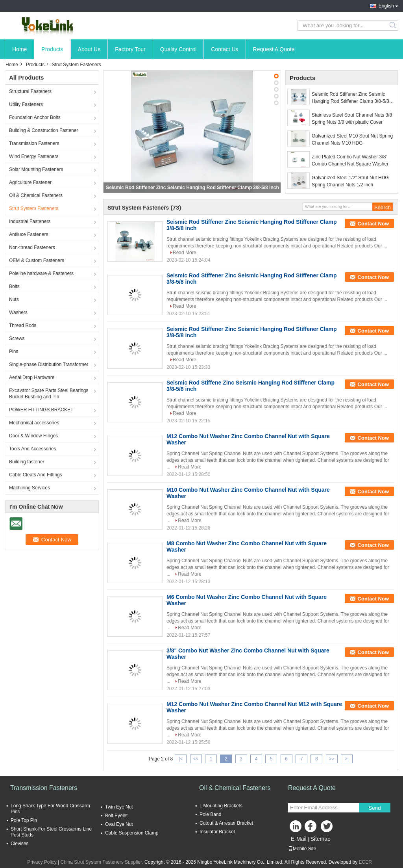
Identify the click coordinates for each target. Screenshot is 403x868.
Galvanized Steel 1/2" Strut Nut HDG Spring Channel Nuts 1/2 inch (350, 181)
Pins (14, 351)
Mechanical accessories (34, 423)
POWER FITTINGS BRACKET (41, 410)
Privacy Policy (42, 862)
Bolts (14, 286)
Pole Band (210, 814)
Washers (18, 312)
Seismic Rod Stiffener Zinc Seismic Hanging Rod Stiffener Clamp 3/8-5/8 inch (192, 188)
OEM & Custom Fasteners (37, 260)
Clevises (19, 844)
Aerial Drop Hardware (32, 377)
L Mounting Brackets (221, 806)
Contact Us (225, 49)
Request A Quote (274, 49)
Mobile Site (302, 849)
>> (332, 759)
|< (181, 759)
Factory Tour (130, 49)
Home (19, 49)
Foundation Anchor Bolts (35, 117)
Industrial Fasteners (30, 221)
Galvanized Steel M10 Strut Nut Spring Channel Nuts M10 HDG (352, 139)
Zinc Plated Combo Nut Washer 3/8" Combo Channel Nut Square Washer (350, 160)
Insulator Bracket (217, 832)
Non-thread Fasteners (32, 247)
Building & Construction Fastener (43, 130)
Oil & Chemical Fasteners (36, 195)
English (386, 6)
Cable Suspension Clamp (132, 833)
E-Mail (299, 839)
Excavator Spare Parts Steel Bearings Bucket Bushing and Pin (49, 394)
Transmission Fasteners (34, 143)
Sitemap (320, 839)
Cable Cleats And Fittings (36, 475)
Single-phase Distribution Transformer (49, 364)
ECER (365, 862)
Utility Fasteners (26, 104)
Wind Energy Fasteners (34, 156)
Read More (184, 253)
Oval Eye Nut (119, 824)
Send (374, 808)
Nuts (14, 299)
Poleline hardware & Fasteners (41, 273)
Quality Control (178, 49)
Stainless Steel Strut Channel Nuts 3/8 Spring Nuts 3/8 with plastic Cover (352, 119)
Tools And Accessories (32, 449)
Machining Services (30, 488)
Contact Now (373, 224)
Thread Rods (23, 325)
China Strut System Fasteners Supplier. (103, 862)
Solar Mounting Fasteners (36, 169)
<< (196, 759)
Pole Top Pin (24, 820)
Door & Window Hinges (33, 436)
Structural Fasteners (30, 91)
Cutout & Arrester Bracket (226, 823)
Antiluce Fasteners (29, 234)
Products (52, 49)
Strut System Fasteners (34, 208)
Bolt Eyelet (116, 816)
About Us (89, 49)
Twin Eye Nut (119, 807)
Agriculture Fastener (30, 182)
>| (347, 759)
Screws (17, 338)
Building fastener (27, 462)
